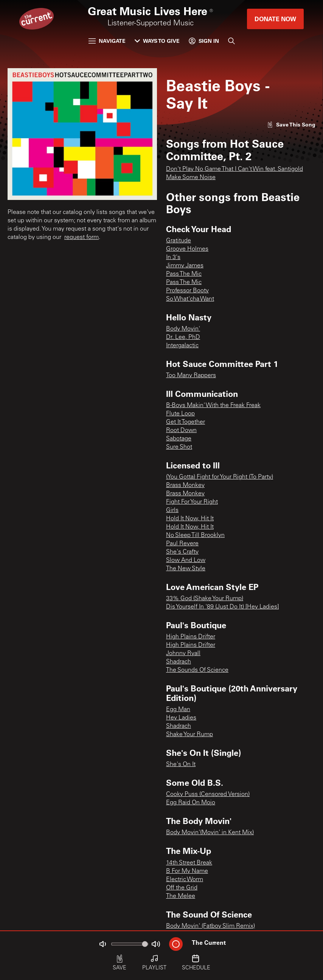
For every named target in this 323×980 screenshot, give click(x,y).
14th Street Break (189, 863)
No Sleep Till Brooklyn (195, 535)
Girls (172, 510)
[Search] (231, 41)
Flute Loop (180, 414)
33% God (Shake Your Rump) (205, 599)
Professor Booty (187, 291)
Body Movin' (183, 329)
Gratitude (179, 241)
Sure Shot (179, 447)
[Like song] (291, 124)
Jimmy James (185, 266)
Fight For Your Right (192, 502)
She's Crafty (182, 552)
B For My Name (187, 871)
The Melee (181, 896)
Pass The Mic (184, 274)
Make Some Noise (191, 178)
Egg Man (178, 710)
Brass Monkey (185, 485)
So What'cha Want (190, 299)
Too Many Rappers (191, 376)
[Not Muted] (102, 944)
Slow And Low (186, 560)
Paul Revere (182, 544)
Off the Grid (182, 888)
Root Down (181, 431)
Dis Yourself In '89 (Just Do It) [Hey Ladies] (222, 607)
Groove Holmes (187, 249)
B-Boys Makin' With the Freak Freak (213, 406)
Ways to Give (157, 41)
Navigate (107, 41)
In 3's (173, 257)
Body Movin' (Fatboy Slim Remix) (210, 926)
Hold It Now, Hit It (190, 519)
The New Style (186, 569)
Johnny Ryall (183, 654)
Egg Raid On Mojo (191, 803)
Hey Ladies (181, 718)
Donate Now (275, 19)
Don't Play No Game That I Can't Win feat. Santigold (234, 169)
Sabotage (179, 439)
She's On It (181, 765)
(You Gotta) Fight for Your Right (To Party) (220, 477)
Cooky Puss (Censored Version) (208, 794)
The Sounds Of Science (197, 670)
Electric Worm (185, 880)
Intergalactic (182, 346)
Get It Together (186, 422)
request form (82, 237)
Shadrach (179, 662)
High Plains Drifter (191, 637)
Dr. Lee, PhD (183, 337)
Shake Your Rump (189, 735)
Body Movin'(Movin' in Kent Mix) (210, 833)
